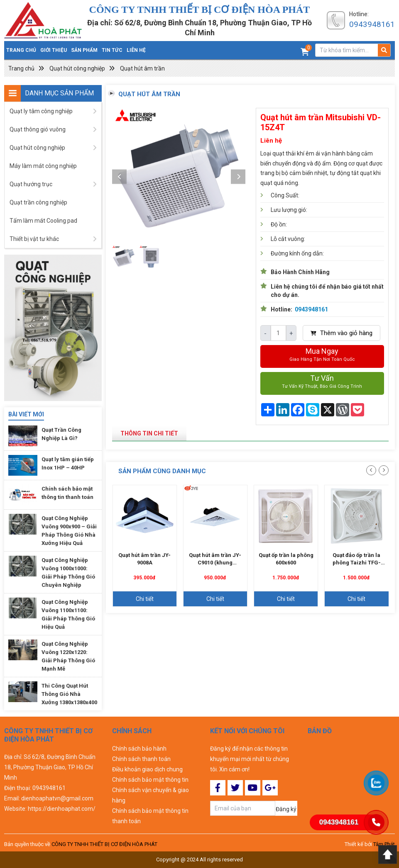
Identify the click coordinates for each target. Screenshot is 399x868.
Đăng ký (286, 809)
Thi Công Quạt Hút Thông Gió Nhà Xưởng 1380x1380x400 (69, 694)
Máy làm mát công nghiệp (43, 166)
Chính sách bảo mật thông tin (150, 780)
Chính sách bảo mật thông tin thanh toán (150, 816)
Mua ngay (322, 355)
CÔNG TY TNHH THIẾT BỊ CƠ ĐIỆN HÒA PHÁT (104, 844)
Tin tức (112, 50)
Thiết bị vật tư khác (34, 239)
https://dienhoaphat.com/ (62, 809)
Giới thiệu (54, 50)
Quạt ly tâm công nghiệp (41, 111)
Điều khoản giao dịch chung (147, 769)
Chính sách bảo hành (139, 749)
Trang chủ (21, 50)
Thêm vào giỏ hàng (341, 333)
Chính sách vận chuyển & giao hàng (151, 795)
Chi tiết (145, 599)
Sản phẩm (84, 50)
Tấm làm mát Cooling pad (43, 221)
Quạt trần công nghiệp (38, 202)
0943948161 (372, 24)
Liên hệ (136, 50)
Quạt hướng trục (31, 184)
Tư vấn (322, 382)
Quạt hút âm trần (142, 68)
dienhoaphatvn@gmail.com (57, 798)
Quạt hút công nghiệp (77, 68)
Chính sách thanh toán (141, 759)
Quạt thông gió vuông (38, 129)
